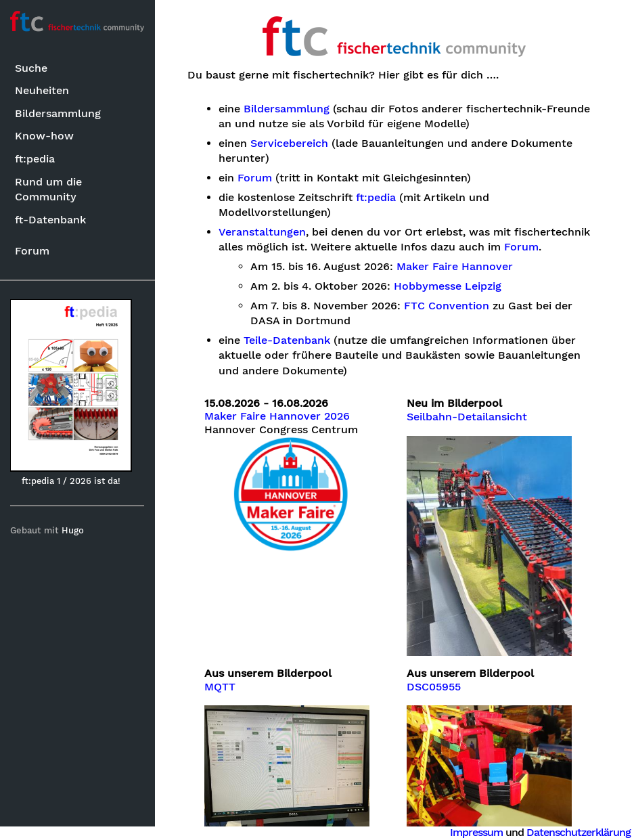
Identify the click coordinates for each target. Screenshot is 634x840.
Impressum (476, 832)
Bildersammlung (58, 113)
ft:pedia (35, 159)
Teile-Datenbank (288, 340)
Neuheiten (42, 90)
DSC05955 (434, 686)
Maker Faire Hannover (455, 267)
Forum (32, 251)
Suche (31, 68)
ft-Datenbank (50, 220)
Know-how (44, 136)
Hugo (73, 530)
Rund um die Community (48, 189)
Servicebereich (290, 143)
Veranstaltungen (263, 232)
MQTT (221, 686)
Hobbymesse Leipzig (448, 286)
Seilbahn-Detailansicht (467, 417)
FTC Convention (447, 306)
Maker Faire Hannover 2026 (278, 416)
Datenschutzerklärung (579, 832)
